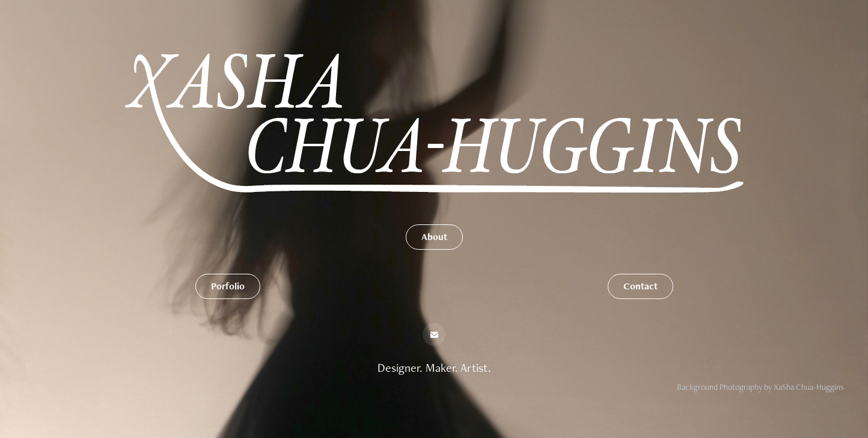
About (434, 237)
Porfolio (228, 286)
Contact (640, 286)
